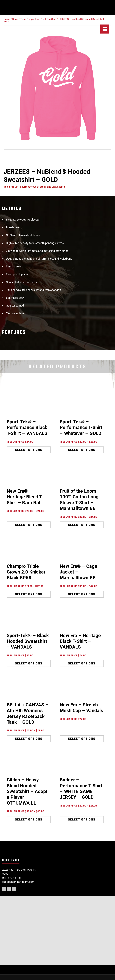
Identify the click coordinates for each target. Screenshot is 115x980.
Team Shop (27, 19)
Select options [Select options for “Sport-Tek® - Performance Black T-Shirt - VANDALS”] (29, 450)
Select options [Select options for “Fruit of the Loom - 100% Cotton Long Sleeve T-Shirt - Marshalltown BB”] (82, 525)
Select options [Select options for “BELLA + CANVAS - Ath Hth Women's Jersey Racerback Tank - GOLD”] (29, 739)
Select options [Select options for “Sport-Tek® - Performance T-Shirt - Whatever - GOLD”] (82, 450)
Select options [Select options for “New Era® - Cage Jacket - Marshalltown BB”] (82, 594)
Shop (15, 19)
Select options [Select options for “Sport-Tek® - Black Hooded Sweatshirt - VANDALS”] (29, 663)
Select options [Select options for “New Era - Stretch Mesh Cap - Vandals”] (82, 739)
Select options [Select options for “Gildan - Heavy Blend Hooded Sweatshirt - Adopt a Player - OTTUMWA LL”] (29, 819)
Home (7, 19)
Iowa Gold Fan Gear (46, 19)
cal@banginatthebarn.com (18, 882)
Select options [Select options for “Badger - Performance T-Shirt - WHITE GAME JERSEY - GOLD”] (82, 819)
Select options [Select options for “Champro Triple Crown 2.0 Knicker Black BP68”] (29, 594)
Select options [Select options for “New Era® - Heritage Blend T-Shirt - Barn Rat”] (29, 525)
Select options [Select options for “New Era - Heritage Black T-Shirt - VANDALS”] (82, 663)
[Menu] (105, 29)
